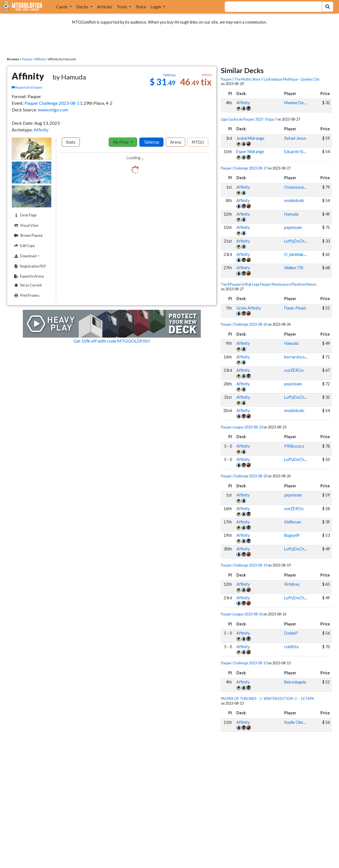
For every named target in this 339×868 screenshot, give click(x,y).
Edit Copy (24, 246)
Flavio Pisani (295, 308)
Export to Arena (28, 276)
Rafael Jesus (295, 138)
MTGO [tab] (198, 142)
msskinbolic (294, 200)
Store (141, 7)
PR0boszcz (294, 446)
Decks (83, 7)
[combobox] (270, 7)
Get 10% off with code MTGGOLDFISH (112, 341)
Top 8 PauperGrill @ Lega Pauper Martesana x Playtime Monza (269, 284)
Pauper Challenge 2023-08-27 (244, 168)
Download (32, 256)
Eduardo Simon (298, 152)
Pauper (27, 59)
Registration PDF (29, 266)
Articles (105, 7)
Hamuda (291, 214)
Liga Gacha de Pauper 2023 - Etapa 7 (249, 119)
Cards (62, 7)
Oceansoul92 (296, 187)
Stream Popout (28, 235)
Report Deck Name (27, 87)
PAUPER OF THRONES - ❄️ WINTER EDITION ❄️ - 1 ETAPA (267, 699)
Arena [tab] (176, 142)
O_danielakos (296, 254)
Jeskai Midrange (250, 138)
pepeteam (293, 227)
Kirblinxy (292, 584)
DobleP (291, 633)
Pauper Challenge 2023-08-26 (244, 324)
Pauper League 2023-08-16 (242, 614)
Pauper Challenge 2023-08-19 (244, 565)
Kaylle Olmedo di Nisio (304, 722)
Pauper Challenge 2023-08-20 (244, 476)
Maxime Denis (296, 103)
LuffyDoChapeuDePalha (306, 241)
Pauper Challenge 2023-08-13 (53, 103)
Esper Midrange (250, 152)
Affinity (40, 59)
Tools (122, 7)
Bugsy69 (292, 535)
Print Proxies (26, 295)
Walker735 (294, 268)
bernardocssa (296, 357)
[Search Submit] (328, 7)
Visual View (26, 225)
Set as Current (27, 285)
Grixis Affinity (249, 308)
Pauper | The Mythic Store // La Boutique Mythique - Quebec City (270, 79)
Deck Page (25, 215)
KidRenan (293, 522)
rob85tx (291, 647)
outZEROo (294, 370)
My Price (121, 142)
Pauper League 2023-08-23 (242, 427)
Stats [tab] (71, 142)
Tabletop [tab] (151, 142)
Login (156, 7)
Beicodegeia (295, 682)
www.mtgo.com (53, 110)
